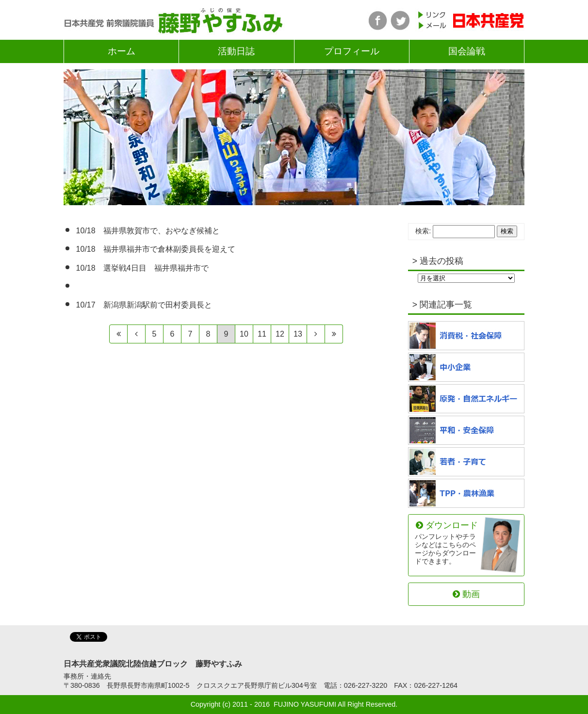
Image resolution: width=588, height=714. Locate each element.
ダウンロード (447, 543)
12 (280, 334)
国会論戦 (467, 51)
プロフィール (352, 51)
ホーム (122, 51)
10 (244, 334)
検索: (423, 231)
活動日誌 (236, 51)
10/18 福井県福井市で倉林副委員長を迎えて (156, 249)
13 (298, 334)
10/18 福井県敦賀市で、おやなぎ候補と (148, 231)
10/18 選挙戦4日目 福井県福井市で (142, 268)
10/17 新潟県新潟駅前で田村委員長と (144, 305)
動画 (466, 594)
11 (262, 334)
